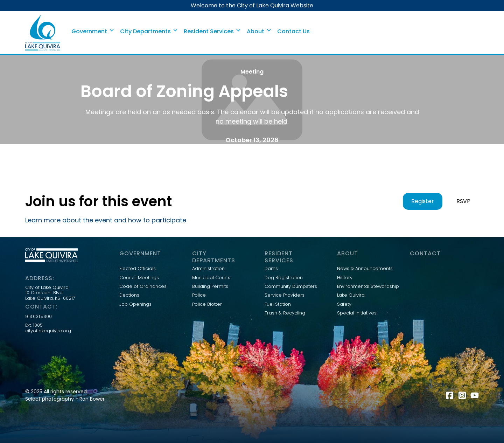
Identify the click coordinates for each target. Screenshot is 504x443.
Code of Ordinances (143, 286)
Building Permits (210, 286)
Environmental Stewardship (368, 286)
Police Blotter (207, 304)
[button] (93, 32)
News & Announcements (365, 269)
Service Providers (285, 295)
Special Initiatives (357, 313)
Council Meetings (139, 278)
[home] (43, 33)
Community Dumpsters (291, 286)
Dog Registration (284, 278)
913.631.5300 (38, 317)
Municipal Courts (211, 278)
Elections (129, 295)
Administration (208, 269)
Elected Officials (138, 269)
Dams (271, 269)
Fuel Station (278, 304)
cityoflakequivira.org (48, 331)
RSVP (463, 201)
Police (199, 295)
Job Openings (135, 304)
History (345, 278)
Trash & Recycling (285, 313)
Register (423, 201)
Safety (344, 304)
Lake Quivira (351, 295)
